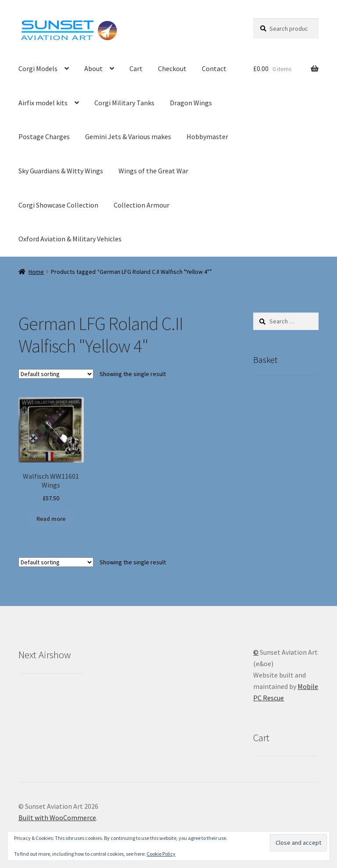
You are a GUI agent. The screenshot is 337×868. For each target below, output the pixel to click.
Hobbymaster (207, 136)
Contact (214, 68)
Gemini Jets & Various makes (128, 136)
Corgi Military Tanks (124, 103)
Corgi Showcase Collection (58, 205)
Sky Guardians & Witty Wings (61, 171)
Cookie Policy (161, 854)
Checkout (172, 68)
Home (36, 272)
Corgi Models (38, 68)
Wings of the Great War (153, 171)
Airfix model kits (43, 103)
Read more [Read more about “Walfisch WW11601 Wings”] (51, 519)
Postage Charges (44, 136)
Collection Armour (142, 205)
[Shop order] (56, 374)
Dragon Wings (191, 103)
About (93, 68)
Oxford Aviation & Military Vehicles (70, 239)
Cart (136, 68)
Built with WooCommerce (57, 818)
